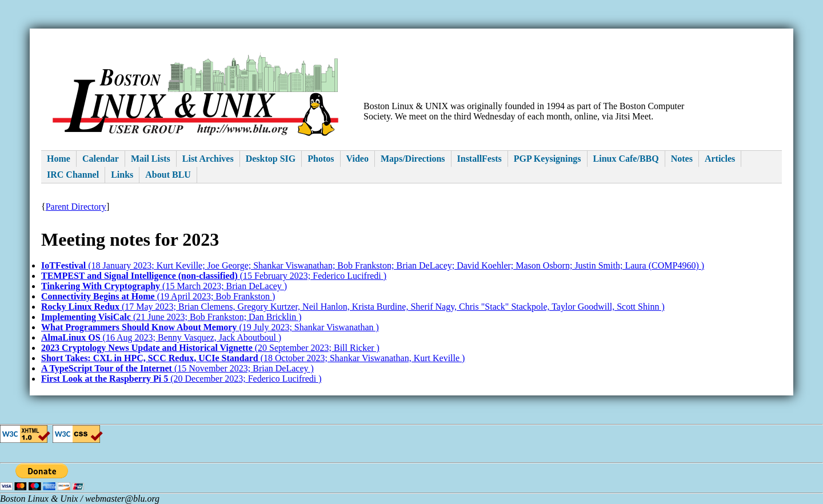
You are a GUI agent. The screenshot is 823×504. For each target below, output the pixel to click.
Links (122, 175)
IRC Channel (73, 175)
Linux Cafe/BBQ (626, 159)
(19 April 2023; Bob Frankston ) (158, 296)
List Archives (208, 159)
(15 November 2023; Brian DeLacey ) (177, 368)
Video (357, 159)
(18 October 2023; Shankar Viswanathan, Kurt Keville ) (253, 358)
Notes (682, 159)
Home (59, 159)
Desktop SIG (271, 159)
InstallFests (480, 159)
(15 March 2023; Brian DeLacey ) (164, 286)
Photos (321, 159)
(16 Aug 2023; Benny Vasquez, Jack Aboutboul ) (161, 337)
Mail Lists (151, 159)
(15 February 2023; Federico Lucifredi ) (214, 276)
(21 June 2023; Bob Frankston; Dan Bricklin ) (171, 317)
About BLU (168, 175)
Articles (720, 159)
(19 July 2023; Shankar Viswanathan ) (210, 327)
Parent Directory (76, 207)
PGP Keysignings (548, 159)
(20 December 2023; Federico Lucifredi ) (181, 379)
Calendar (101, 159)
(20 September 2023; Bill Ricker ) (210, 348)
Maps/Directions (413, 159)
